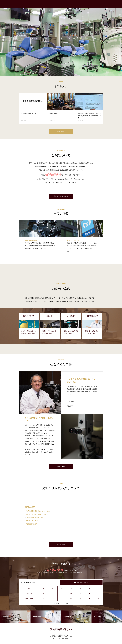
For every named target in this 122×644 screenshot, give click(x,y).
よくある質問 (115, 4)
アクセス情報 (61, 545)
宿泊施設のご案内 (32, 524)
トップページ (55, 4)
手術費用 (96, 4)
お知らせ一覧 (61, 132)
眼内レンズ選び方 (86, 4)
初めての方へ (65, 4)
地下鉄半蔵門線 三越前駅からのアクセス (39, 514)
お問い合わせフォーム (83, 582)
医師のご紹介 (61, 466)
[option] (61, 38)
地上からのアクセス (32, 521)
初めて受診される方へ (61, 196)
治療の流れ (75, 4)
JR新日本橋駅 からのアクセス (35, 518)
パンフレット (105, 4)
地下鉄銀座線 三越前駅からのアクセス (38, 511)
